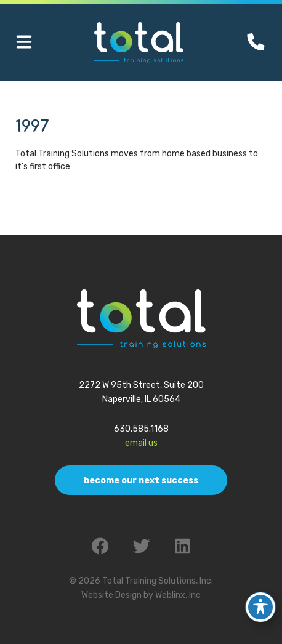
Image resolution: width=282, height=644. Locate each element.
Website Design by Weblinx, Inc (141, 595)
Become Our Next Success (141, 481)
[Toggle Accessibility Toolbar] (260, 604)
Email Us (141, 443)
